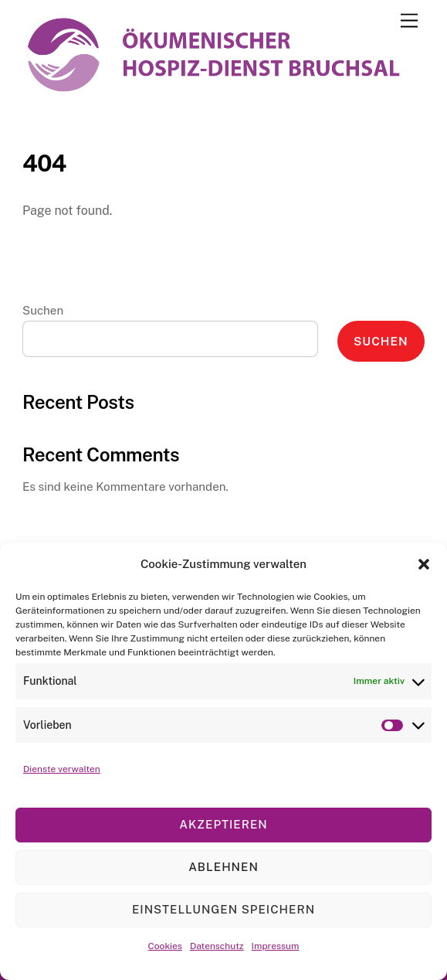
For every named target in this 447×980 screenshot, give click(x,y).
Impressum (276, 946)
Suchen (43, 310)
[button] (424, 564)
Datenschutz (217, 946)
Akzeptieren (223, 824)
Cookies (165, 946)
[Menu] (409, 21)
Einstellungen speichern (223, 909)
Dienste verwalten (62, 769)
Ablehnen (223, 867)
